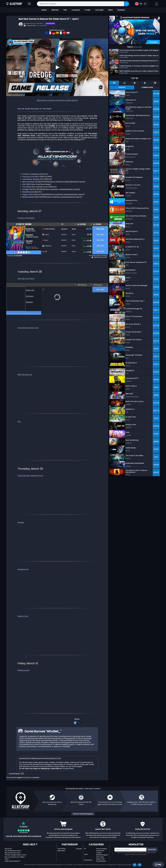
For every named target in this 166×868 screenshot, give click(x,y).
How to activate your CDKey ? (15, 851)
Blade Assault (28, 197)
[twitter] (79, 716)
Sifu (19, 415)
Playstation (88, 854)
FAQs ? (7, 853)
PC (85, 842)
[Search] (127, 4)
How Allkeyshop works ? (13, 844)
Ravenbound (28, 192)
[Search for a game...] (83, 4)
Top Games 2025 (102, 857)
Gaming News (50, 23)
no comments (42, 25)
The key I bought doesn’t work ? (16, 848)
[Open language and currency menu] (142, 4)
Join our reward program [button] (83, 807)
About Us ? (8, 842)
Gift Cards (100, 851)
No (140, 865)
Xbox (86, 848)
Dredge (21, 516)
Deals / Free (100, 853)
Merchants (61, 844)
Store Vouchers (102, 842)
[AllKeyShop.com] (14, 4)
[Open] (29, 4)
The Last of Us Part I (26, 275)
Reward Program (102, 848)
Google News (68, 762)
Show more (138, 47)
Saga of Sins (23, 610)
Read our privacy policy (124, 865)
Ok (135, 865)
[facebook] (75, 716)
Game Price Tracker (100, 845)
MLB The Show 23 (25, 368)
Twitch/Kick (62, 842)
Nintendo (87, 859)
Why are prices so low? (13, 846)
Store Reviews (101, 855)
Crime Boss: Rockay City (28, 321)
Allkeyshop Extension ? (13, 855)
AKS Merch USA (101, 859)
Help (158, 865)
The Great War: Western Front (30, 469)
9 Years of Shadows (26, 218)
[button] (157, 4)
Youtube (79, 842)
